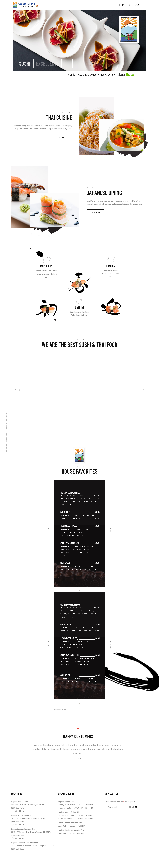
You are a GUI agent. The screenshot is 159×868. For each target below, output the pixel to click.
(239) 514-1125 (18, 822)
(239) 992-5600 (18, 835)
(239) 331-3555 (18, 849)
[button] (77, 591)
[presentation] (44, 533)
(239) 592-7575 (18, 808)
